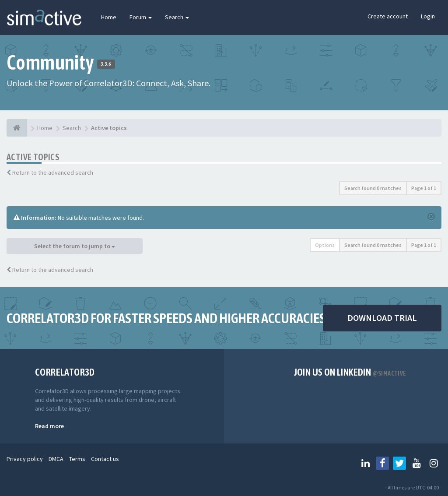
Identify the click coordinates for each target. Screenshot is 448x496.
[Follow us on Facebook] (382, 463)
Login (428, 16)
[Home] (17, 128)
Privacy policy (25, 459)
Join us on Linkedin (350, 372)
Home (109, 17)
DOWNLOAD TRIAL (382, 318)
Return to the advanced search (53, 172)
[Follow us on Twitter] (399, 463)
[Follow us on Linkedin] (365, 463)
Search (177, 17)
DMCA (56, 459)
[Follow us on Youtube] (416, 463)
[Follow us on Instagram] (434, 463)
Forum (141, 17)
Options (325, 245)
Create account (388, 16)
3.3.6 (106, 64)
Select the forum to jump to (75, 246)
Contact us (105, 459)
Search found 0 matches (373, 188)
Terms (77, 459)
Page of (424, 188)
